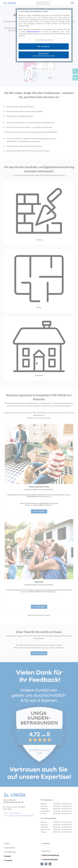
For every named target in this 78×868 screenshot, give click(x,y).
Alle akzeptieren (44, 46)
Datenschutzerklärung (50, 855)
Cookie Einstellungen (50, 859)
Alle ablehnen (44, 55)
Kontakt (8, 856)
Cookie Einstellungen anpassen (44, 40)
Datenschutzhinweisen (33, 32)
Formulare (9, 860)
